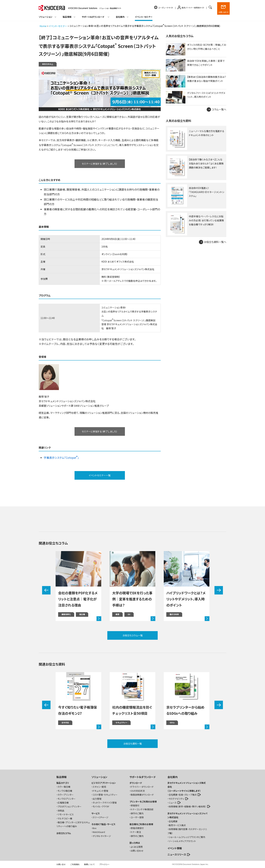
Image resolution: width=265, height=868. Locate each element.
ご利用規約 (75, 864)
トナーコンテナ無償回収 (142, 809)
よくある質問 (137, 847)
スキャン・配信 (99, 787)
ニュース (173, 803)
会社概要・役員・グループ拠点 (183, 795)
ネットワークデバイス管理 (105, 803)
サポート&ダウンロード (143, 777)
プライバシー (104, 864)
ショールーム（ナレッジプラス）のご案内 (187, 837)
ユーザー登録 (137, 817)
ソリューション (99, 777)
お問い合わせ (224, 12)
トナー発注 (136, 832)
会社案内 (173, 777)
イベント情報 (175, 848)
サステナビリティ (176, 799)
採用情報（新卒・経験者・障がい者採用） (187, 806)
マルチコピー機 (65, 818)
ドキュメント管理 (100, 791)
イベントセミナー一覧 (100, 475)
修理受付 (135, 805)
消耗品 (61, 811)
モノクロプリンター (67, 799)
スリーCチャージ (100, 817)
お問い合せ (61, 864)
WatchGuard (99, 832)
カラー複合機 (64, 787)
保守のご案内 (137, 813)
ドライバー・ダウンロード (142, 787)
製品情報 (62, 777)
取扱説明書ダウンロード (142, 795)
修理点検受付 (137, 828)
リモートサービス (66, 814)
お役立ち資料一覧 (133, 744)
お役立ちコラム (64, 833)
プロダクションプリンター (70, 806)
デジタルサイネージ (102, 836)
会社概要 (173, 821)
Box (94, 828)
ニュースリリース (177, 854)
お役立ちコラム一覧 (133, 635)
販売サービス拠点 (177, 825)
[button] (46, 590)
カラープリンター (66, 795)
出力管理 (97, 799)
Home (43, 26)
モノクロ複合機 (65, 791)
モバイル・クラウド (101, 806)
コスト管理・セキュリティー (105, 795)
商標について (89, 864)
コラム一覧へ (219, 109)
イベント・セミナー (144, 17)
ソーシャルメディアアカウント (182, 841)
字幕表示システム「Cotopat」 (61, 458)
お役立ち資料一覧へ (215, 242)
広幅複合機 (63, 803)
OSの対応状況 (138, 791)
